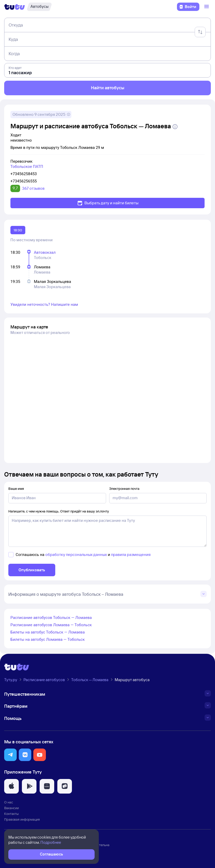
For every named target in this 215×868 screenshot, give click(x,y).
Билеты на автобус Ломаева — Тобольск (48, 639)
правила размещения (131, 555)
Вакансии (11, 808)
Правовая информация (22, 819)
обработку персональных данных (76, 555)
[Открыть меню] (207, 7)
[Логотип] (15, 7)
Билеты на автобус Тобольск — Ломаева (48, 632)
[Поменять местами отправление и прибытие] (200, 32)
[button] (10, 755)
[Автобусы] (39, 7)
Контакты (11, 814)
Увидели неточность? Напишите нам (44, 305)
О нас (9, 802)
